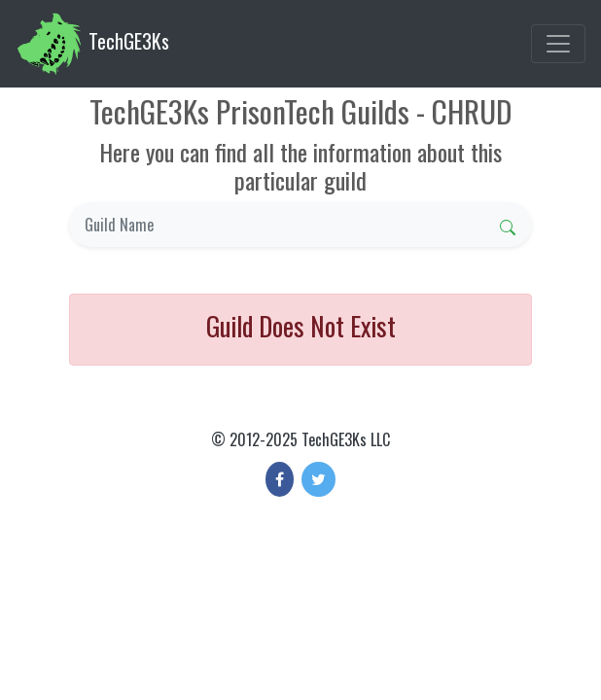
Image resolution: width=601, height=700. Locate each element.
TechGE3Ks (92, 44)
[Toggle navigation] (558, 44)
